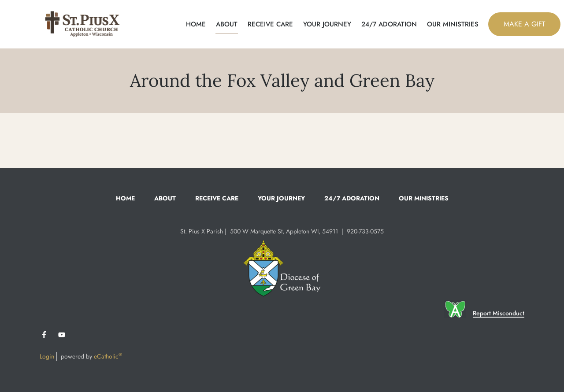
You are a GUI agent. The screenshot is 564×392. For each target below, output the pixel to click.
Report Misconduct (499, 313)
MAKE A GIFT (524, 24)
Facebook (44, 335)
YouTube (62, 335)
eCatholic (108, 356)
